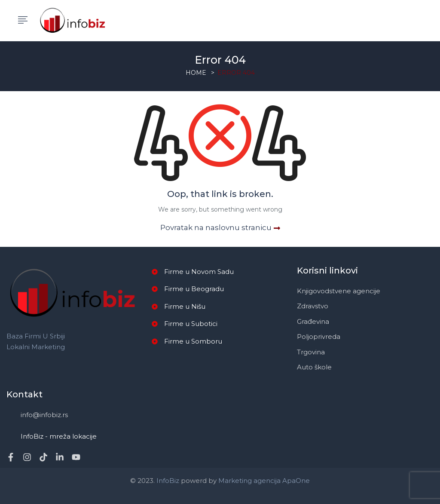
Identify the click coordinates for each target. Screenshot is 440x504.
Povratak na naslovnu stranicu (220, 227)
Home (196, 73)
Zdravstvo (313, 306)
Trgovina (311, 352)
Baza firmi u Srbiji (36, 336)
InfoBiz (167, 481)
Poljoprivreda (319, 337)
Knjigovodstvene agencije (339, 291)
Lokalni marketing (36, 347)
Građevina (313, 321)
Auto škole (314, 367)
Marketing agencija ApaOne (264, 481)
